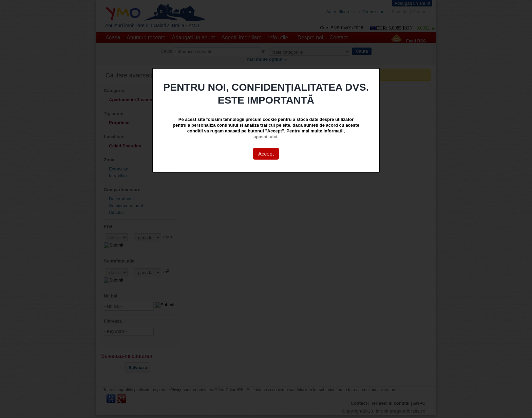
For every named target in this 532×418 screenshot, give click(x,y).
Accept (266, 154)
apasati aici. (266, 137)
